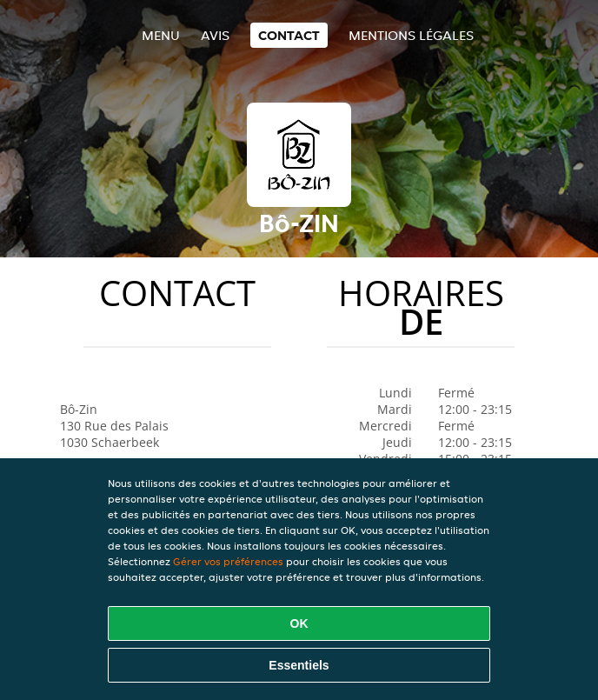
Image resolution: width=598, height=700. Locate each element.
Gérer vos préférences (228, 561)
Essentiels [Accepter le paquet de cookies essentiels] (299, 665)
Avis (215, 35)
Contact (289, 35)
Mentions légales (411, 35)
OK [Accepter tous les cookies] (299, 623)
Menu (161, 35)
